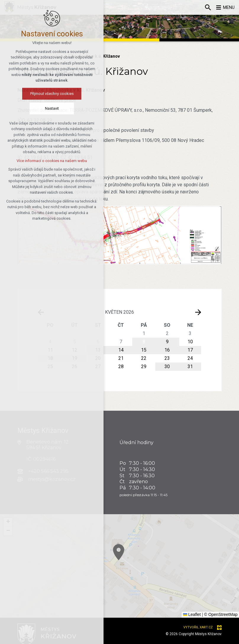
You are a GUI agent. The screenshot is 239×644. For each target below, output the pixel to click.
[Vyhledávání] (205, 7)
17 (190, 350)
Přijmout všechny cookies (44, 94)
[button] (138, 564)
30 (167, 367)
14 (121, 350)
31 (190, 367)
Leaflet (192, 614)
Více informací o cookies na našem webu (44, 161)
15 (144, 350)
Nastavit (44, 109)
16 (167, 350)
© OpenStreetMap (221, 614)
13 (98, 350)
